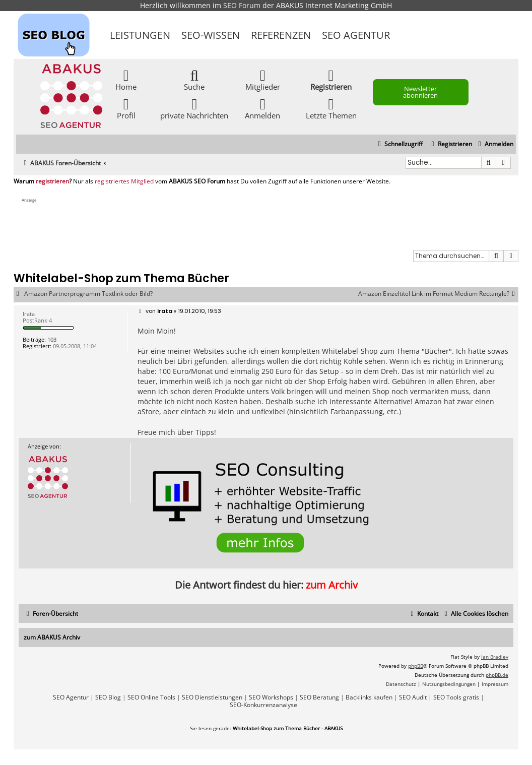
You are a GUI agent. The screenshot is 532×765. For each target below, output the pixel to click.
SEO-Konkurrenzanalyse (263, 705)
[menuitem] (494, 144)
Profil (126, 108)
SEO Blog (108, 697)
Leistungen (140, 35)
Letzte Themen (331, 108)
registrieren (52, 181)
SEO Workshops (271, 697)
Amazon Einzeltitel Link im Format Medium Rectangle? (438, 294)
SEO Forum (242, 5)
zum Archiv (332, 585)
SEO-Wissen (211, 35)
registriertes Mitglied (124, 181)
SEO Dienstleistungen (212, 697)
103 (52, 339)
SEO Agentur (356, 35)
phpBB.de (497, 675)
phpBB (416, 666)
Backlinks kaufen (369, 697)
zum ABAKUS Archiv (52, 637)
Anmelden (262, 108)
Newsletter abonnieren (420, 92)
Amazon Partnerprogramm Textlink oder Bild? (88, 294)
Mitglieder (263, 79)
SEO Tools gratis (456, 697)
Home (126, 79)
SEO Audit (413, 697)
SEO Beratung (319, 697)
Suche (194, 79)
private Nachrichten (194, 108)
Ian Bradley (495, 657)
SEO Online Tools (151, 697)
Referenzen (281, 35)
